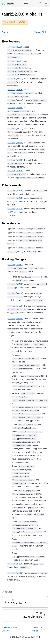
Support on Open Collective (9, 629)
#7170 (20, 198)
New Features (11, 42)
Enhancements (12, 185)
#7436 (20, 191)
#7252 (20, 251)
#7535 (20, 108)
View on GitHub (41, 32)
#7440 (20, 100)
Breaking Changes (14, 259)
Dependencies (11, 223)
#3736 (20, 82)
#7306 (20, 90)
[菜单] (46, 3)
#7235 (20, 78)
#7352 (20, 265)
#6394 (20, 61)
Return (5, 32)
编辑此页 (7, 592)
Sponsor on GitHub (37, 629)
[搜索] (40, 3)
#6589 (20, 47)
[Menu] (29, 3)
